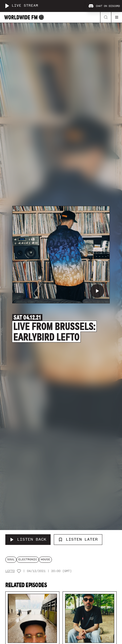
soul (11, 559)
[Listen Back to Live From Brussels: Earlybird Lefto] (28, 540)
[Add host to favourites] (19, 571)
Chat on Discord (104, 6)
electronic (28, 559)
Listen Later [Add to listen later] (78, 539)
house (45, 559)
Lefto (10, 571)
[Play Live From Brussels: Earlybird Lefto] (97, 291)
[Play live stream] (7, 6)
